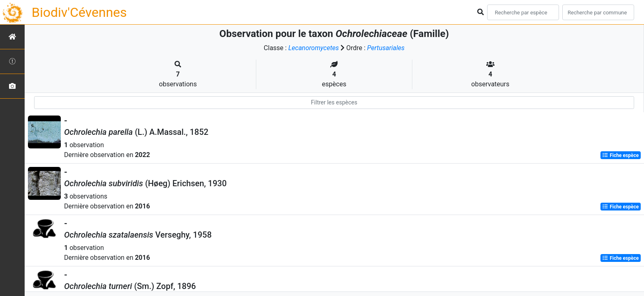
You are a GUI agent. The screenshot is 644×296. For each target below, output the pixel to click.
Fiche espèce (620, 155)
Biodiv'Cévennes (79, 12)
